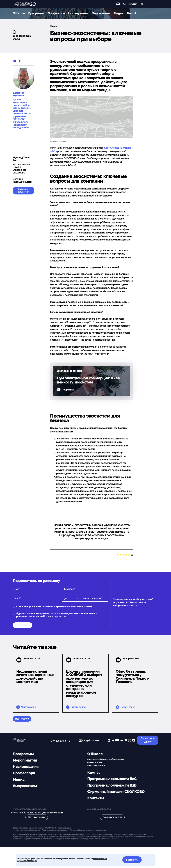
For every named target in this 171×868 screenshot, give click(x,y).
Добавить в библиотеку (23, 191)
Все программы (37, 817)
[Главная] (24, 4)
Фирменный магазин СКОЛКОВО (116, 792)
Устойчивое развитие (96, 766)
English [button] (133, 4)
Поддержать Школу (148, 740)
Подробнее (68, 390)
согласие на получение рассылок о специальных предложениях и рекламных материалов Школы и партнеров (57, 615)
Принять (132, 860)
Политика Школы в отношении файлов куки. (88, 830)
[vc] (129, 741)
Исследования (78, 13)
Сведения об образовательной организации (106, 759)
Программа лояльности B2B (112, 785)
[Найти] (125, 4)
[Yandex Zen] (126, 741)
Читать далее (28, 707)
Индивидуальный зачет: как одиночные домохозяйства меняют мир (35, 677)
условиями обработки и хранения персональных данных (61, 607)
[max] (109, 741)
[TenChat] (134, 741)
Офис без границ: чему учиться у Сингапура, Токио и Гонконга (132, 677)
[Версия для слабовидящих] (142, 4)
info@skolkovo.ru (91, 741)
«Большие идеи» (22, 182)
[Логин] (120, 4)
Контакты (96, 798)
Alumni (131, 13)
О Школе (19, 13)
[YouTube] (117, 741)
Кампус (94, 772)
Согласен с (54, 607)
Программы (36, 13)
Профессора (56, 13)
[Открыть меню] (154, 4)
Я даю (57, 615)
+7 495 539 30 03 (62, 741)
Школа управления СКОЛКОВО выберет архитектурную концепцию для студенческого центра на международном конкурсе (84, 684)
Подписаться (23, 625)
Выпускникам (25, 786)
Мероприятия (101, 13)
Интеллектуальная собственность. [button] (27, 830)
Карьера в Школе (95, 762)
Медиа (118, 13)
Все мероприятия (112, 817)
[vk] (122, 741)
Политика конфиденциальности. (55, 830)
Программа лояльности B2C (112, 779)
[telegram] (113, 741)
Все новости (22, 719)
